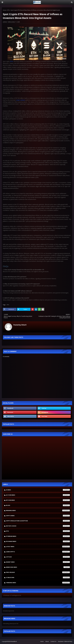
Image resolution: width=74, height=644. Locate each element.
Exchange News (38, 541)
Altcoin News (38, 495)
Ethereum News (38, 536)
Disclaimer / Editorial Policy (65, 641)
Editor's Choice (38, 526)
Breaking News (38, 510)
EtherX (6, 22)
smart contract (21, 100)
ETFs (8, 10)
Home (5, 10)
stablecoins (38, 577)
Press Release (38, 572)
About (47, 641)
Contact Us (53, 641)
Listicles (38, 557)
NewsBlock (14, 641)
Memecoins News (38, 567)
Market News (38, 562)
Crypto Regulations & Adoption (38, 521)
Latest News (38, 547)
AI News (38, 490)
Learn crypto (38, 552)
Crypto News (38, 516)
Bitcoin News (38, 500)
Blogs (38, 505)
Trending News (38, 583)
